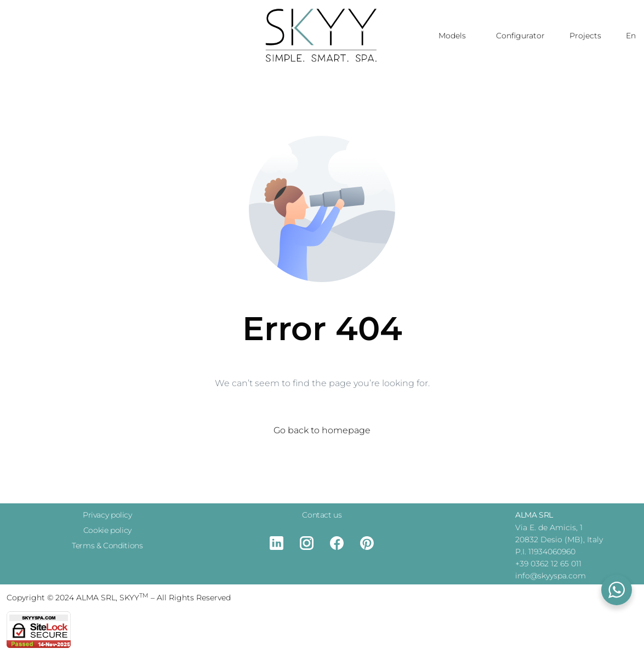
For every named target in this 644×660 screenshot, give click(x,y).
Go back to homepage (322, 430)
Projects (585, 36)
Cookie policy (107, 530)
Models (455, 36)
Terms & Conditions (107, 546)
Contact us (322, 515)
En (631, 36)
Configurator (520, 36)
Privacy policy (107, 515)
